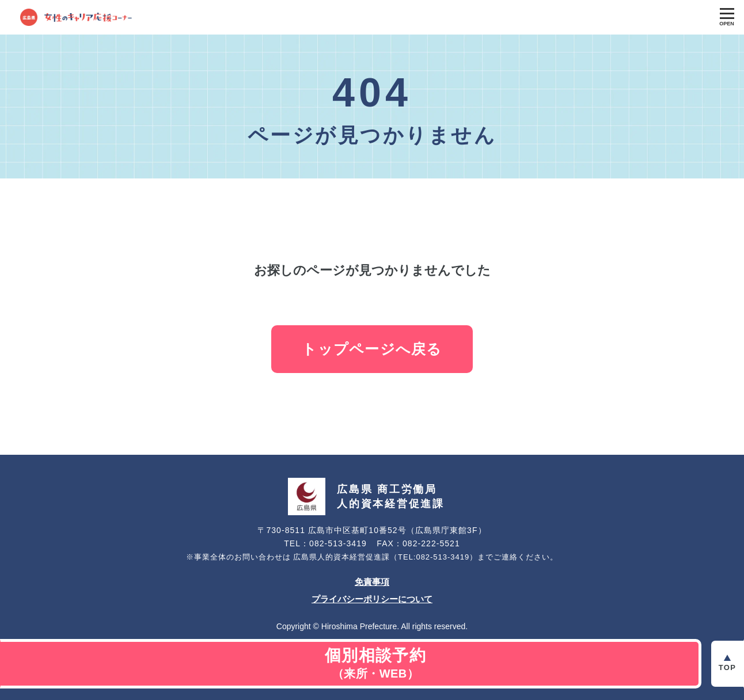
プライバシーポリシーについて (372, 599)
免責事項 (372, 582)
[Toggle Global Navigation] (727, 17)
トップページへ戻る (372, 349)
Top (727, 667)
